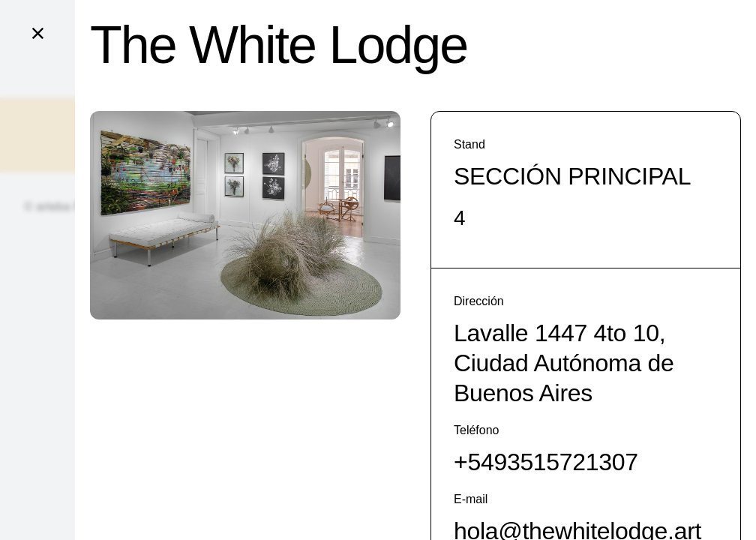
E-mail (471, 499)
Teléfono (477, 430)
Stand (469, 144)
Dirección (479, 301)
